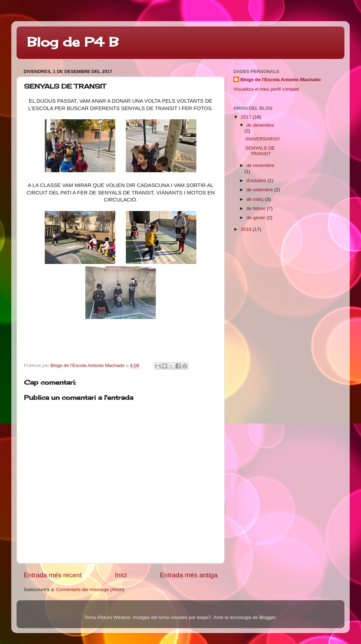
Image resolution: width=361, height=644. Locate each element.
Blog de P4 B (73, 42)
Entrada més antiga (189, 575)
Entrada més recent (53, 575)
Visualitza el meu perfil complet (266, 89)
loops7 (204, 617)
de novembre (260, 165)
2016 (247, 229)
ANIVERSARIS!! (263, 139)
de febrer (257, 208)
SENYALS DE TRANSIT (260, 151)
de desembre (260, 125)
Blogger (267, 617)
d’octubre (257, 180)
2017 (247, 117)
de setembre (260, 190)
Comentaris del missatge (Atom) (90, 589)
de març (256, 199)
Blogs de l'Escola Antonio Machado (281, 80)
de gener (256, 218)
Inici (121, 575)
